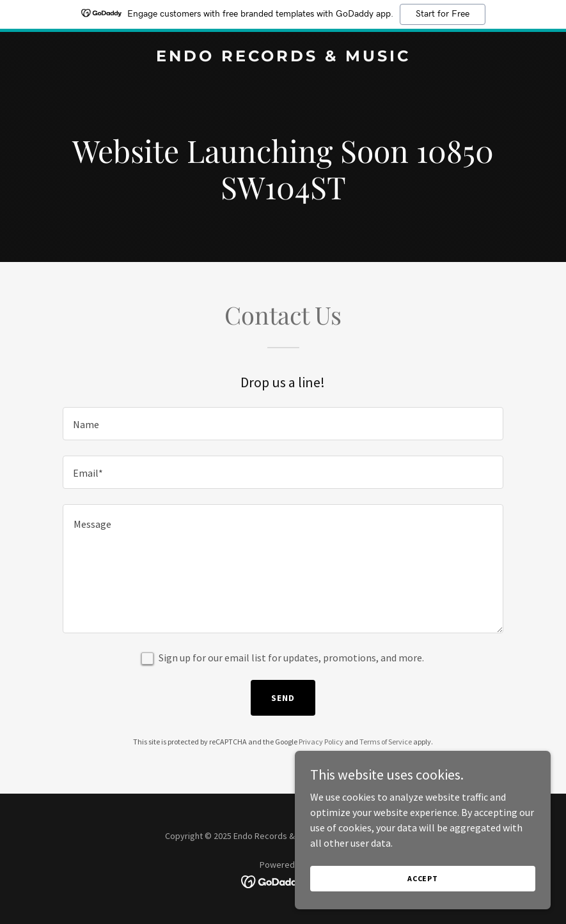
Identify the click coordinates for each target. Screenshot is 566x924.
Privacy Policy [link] (321, 742)
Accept (423, 878)
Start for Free (443, 14)
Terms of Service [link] (386, 742)
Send (283, 698)
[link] (283, 58)
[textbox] (283, 424)
